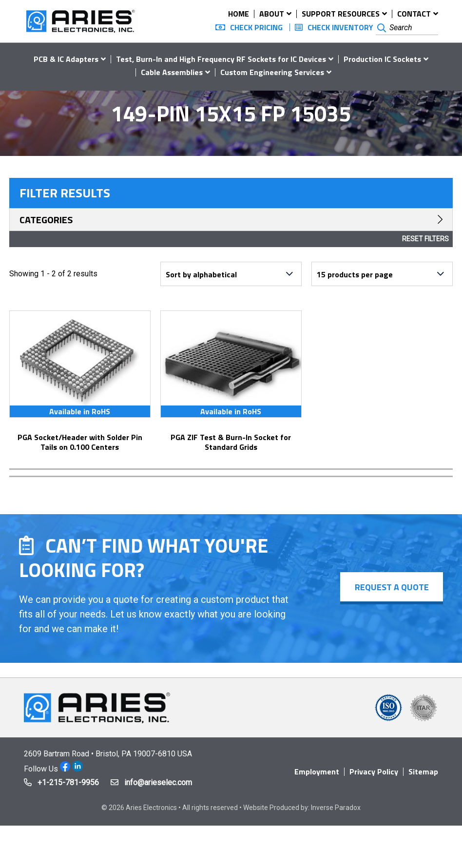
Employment (317, 772)
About (272, 14)
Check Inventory (340, 27)
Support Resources (341, 14)
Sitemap (423, 772)
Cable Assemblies (172, 72)
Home (239, 14)
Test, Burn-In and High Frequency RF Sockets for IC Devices (221, 59)
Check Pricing (256, 27)
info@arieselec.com (158, 782)
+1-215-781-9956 (68, 782)
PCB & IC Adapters (66, 59)
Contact (414, 14)
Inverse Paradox (336, 808)
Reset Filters (425, 239)
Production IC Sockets (382, 59)
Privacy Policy (374, 772)
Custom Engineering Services (272, 72)
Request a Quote (391, 587)
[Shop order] (231, 274)
